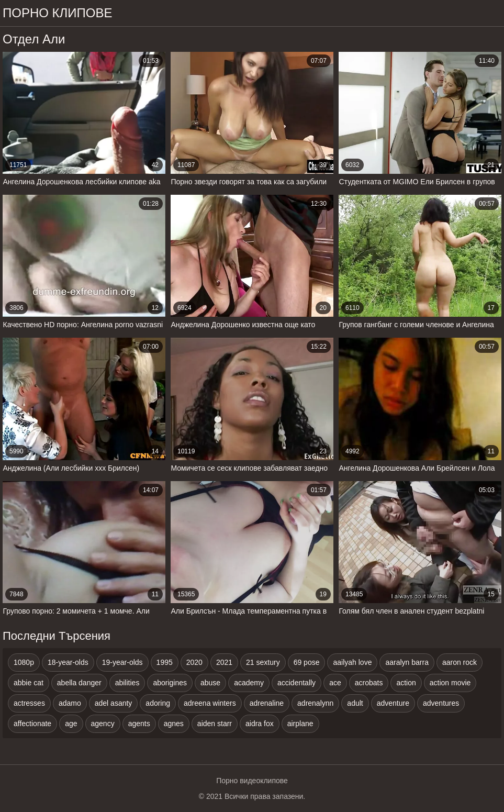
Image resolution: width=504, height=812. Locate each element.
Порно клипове (58, 13)
